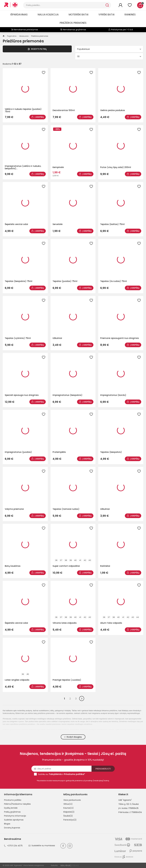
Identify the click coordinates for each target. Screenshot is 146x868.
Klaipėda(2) (69, 812)
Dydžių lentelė (11, 808)
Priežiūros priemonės (73, 23)
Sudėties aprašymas (14, 820)
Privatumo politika (13, 800)
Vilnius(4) (68, 804)
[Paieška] (64, 5)
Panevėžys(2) (70, 820)
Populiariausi (109, 49)
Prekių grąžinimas (12, 812)
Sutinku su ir (62, 774)
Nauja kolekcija (48, 15)
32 (109, 56)
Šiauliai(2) (68, 816)
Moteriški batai (79, 15)
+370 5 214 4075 (13, 846)
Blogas (7, 824)
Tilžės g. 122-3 (125, 804)
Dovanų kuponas (12, 828)
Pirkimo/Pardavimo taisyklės (17, 804)
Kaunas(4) (68, 808)
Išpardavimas (19, 15)
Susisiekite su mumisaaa (42, 846)
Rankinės (130, 15)
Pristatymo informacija (15, 816)
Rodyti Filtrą (37, 49)
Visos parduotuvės (72, 800)
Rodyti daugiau (73, 737)
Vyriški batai (106, 15)
